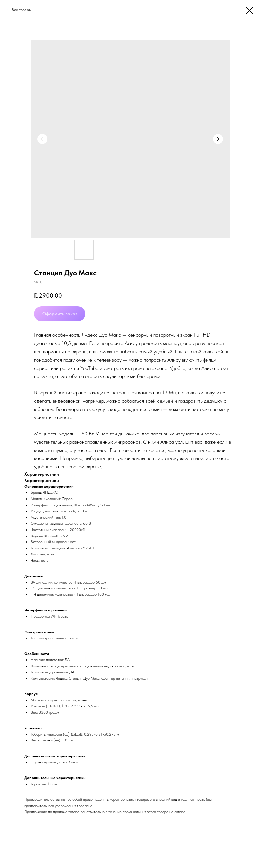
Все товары (22, 10)
